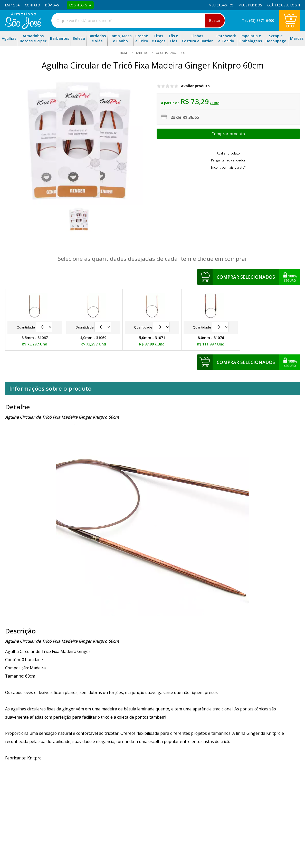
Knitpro (142, 53)
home (125, 53)
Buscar (215, 20)
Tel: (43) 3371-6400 (258, 20)
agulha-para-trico (170, 53)
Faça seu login (287, 5)
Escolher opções (228, 134)
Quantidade (35, 327)
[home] (23, 27)
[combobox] (138, 21)
